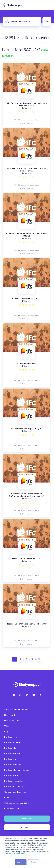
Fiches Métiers (11, 715)
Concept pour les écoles (15, 792)
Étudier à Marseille (13, 742)
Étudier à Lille (10, 748)
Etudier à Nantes (12, 775)
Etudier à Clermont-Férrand (17, 770)
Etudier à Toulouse (13, 764)
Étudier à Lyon (11, 759)
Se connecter (27, 827)
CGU (36, 852)
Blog (6, 731)
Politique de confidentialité (14, 854)
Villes (7, 726)
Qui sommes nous (12, 808)
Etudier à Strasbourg (14, 786)
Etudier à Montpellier (14, 781)
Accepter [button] (21, 862)
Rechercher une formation (16, 709)
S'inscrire (27, 819)
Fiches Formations (12, 720)
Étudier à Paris (11, 737)
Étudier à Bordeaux (13, 753)
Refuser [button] (34, 862)
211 (40, 659)
